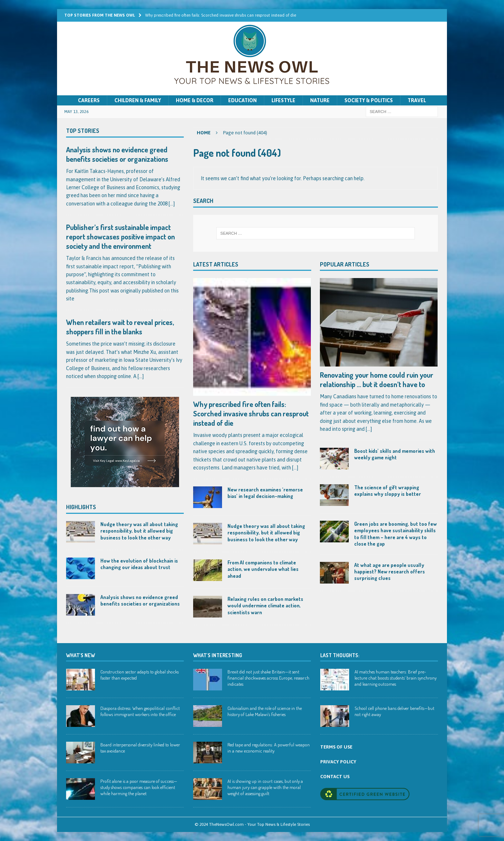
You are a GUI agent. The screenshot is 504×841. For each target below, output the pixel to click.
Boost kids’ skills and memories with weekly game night (395, 454)
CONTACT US (335, 777)
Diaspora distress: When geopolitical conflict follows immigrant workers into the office (140, 711)
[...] (295, 468)
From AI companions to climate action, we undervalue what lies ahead (263, 569)
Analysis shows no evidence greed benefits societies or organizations (117, 154)
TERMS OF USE (336, 747)
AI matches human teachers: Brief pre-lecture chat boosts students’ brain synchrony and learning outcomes (396, 678)
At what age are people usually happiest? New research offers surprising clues (390, 571)
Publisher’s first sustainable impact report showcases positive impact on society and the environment (120, 237)
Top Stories (83, 131)
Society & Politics (369, 100)
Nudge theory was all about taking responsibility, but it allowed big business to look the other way (266, 532)
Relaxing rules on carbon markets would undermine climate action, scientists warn (265, 605)
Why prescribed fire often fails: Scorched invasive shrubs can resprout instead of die (251, 413)
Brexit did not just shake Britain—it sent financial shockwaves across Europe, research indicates (268, 678)
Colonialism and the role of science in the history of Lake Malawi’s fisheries (265, 711)
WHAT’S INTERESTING (218, 655)
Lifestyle (283, 100)
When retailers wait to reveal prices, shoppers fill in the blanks (120, 327)
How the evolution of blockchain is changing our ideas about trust (139, 564)
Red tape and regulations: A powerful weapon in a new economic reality (269, 748)
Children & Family (138, 100)
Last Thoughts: (340, 655)
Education (242, 100)
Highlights (81, 507)
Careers (89, 100)
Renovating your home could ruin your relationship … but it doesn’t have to (377, 380)
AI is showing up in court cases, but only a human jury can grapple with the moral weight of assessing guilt (265, 787)
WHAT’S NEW (81, 655)
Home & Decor (195, 100)
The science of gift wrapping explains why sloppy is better (388, 491)
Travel (417, 100)
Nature (320, 100)
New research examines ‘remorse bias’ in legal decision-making (265, 493)
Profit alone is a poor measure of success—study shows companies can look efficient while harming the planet (139, 787)
